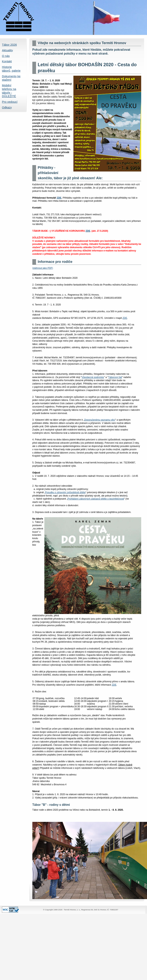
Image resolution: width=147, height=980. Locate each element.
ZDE (59, 198)
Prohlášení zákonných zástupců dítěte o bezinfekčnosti (96, 499)
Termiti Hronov (73, 17)
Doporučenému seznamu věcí (100, 420)
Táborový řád (115, 377)
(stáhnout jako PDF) (43, 268)
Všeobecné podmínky (93, 377)
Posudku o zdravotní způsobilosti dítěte (65, 492)
